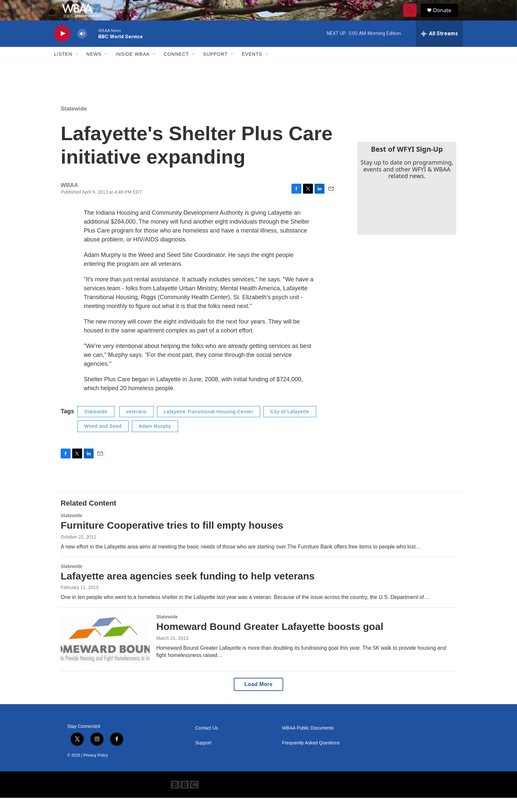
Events (252, 69)
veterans (137, 426)
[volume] (82, 48)
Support (215, 69)
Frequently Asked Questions (311, 757)
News (94, 69)
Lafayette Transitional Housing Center (209, 426)
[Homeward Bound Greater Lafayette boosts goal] (105, 654)
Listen (63, 69)
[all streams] (439, 48)
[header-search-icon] (413, 17)
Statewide (74, 123)
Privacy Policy (96, 769)
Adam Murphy (155, 441)
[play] (62, 48)
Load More (258, 698)
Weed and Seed (103, 441)
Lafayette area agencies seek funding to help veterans (188, 590)
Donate (446, 17)
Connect (176, 69)
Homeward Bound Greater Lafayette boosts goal (270, 641)
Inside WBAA (133, 69)
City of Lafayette (290, 426)
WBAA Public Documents (308, 742)
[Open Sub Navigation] (77, 69)
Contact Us (207, 742)
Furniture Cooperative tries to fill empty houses (172, 539)
